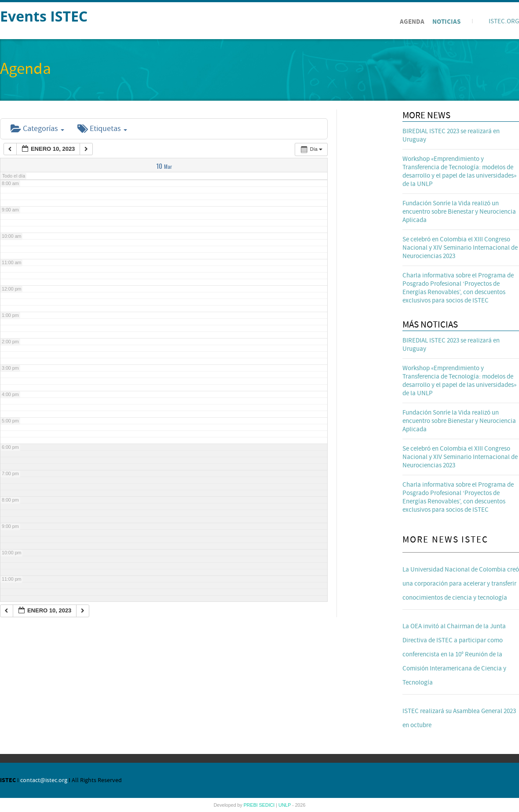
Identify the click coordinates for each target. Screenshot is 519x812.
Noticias (446, 22)
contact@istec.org (44, 780)
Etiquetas (102, 129)
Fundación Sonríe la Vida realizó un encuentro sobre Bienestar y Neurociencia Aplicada (459, 212)
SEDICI (268, 805)
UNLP (285, 805)
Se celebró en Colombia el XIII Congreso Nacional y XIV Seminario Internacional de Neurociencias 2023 (460, 248)
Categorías (37, 129)
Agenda (412, 22)
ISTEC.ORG (504, 21)
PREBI (251, 805)
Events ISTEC (44, 16)
